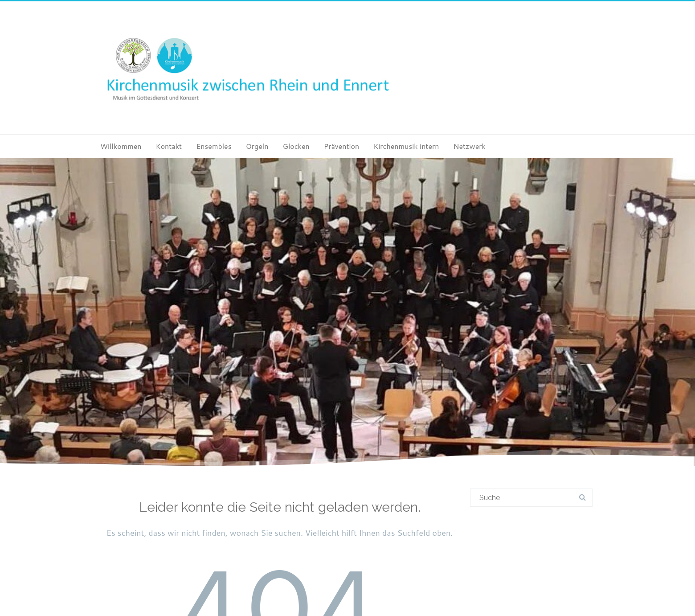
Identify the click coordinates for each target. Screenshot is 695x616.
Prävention (341, 146)
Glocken (296, 146)
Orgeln (257, 146)
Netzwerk (469, 146)
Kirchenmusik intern (406, 146)
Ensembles (214, 146)
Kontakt (169, 146)
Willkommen (121, 146)
